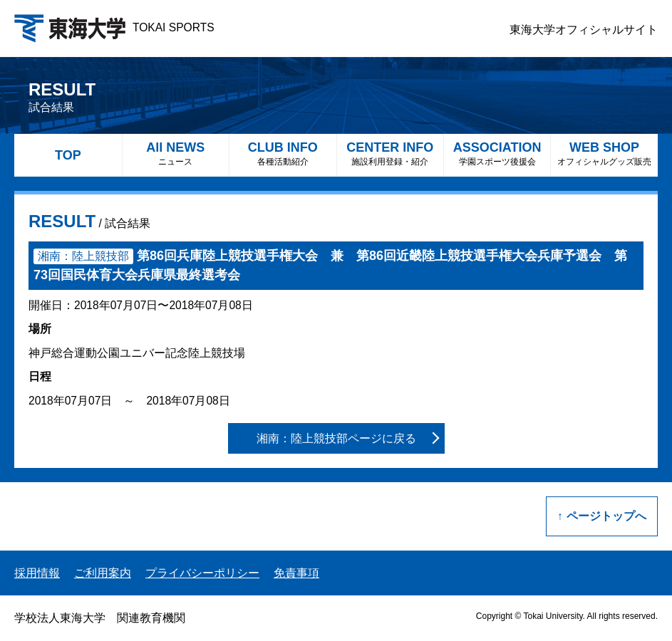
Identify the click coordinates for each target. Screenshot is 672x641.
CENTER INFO (390, 153)
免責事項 (296, 573)
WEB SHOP (604, 153)
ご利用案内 (103, 573)
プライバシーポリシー (202, 573)
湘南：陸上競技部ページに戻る (336, 438)
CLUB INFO (283, 153)
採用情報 (37, 573)
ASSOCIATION (497, 153)
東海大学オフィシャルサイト (584, 30)
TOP (68, 155)
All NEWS (176, 153)
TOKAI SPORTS (114, 27)
